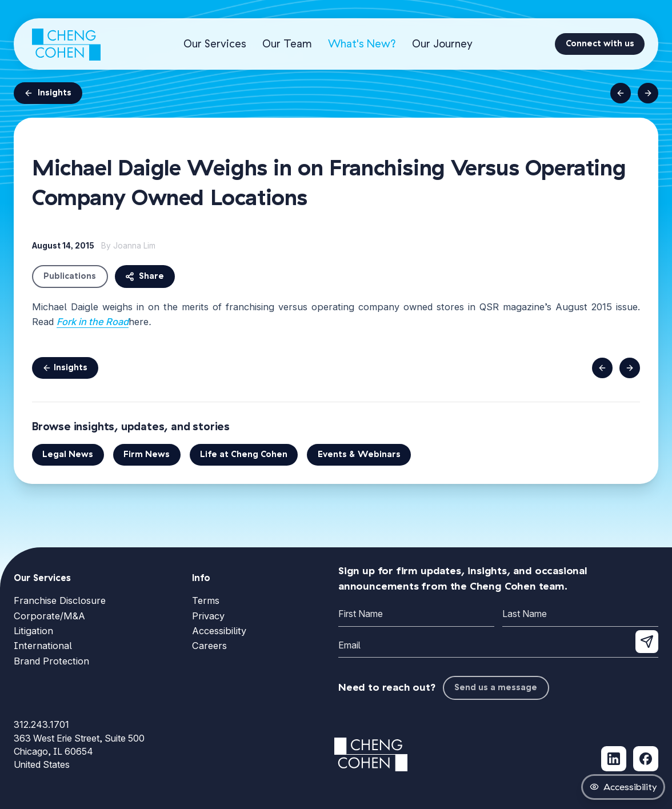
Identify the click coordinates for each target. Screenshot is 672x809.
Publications (70, 276)
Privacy (208, 616)
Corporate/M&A (49, 616)
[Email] (498, 646)
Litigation (33, 631)
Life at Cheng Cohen (244, 454)
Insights (48, 93)
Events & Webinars (359, 454)
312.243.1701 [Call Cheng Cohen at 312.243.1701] (41, 724)
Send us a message (496, 688)
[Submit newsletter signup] (647, 642)
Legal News (68, 454)
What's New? (362, 44)
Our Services (215, 44)
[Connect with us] (600, 44)
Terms (206, 600)
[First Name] (416, 615)
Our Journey (442, 44)
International (43, 646)
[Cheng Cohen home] (66, 44)
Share (145, 277)
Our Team (287, 44)
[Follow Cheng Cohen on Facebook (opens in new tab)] (646, 759)
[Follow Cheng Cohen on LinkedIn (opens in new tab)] (614, 759)
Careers (209, 646)
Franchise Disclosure (60, 600)
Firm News (147, 454)
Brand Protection (51, 661)
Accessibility (219, 631)
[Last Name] (580, 615)
